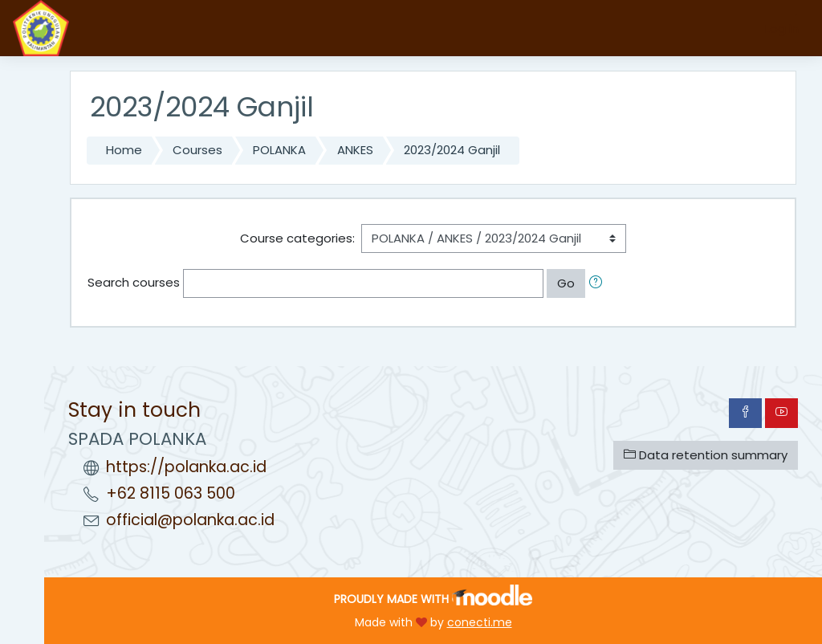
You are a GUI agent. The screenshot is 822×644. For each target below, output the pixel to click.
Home (124, 150)
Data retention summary (706, 455)
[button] (599, 283)
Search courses (134, 282)
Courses (197, 150)
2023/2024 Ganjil (452, 150)
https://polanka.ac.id (186, 467)
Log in (782, 29)
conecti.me (480, 622)
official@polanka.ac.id (190, 520)
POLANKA (279, 150)
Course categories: (297, 238)
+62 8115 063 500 (171, 493)
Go (566, 283)
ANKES (355, 150)
